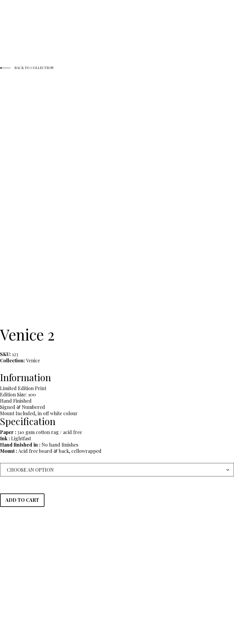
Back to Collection (27, 68)
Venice (33, 360)
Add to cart (22, 500)
